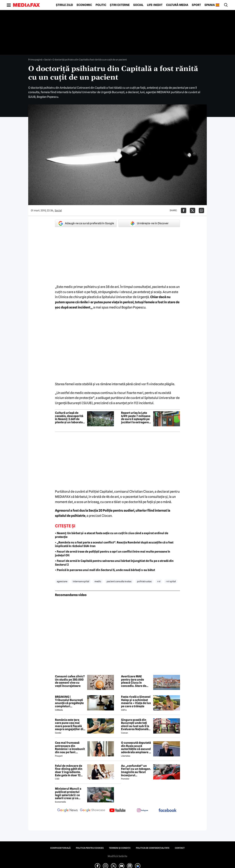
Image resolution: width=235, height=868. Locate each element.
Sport (196, 5)
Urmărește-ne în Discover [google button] (149, 223)
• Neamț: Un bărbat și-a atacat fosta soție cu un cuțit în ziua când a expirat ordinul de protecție (112, 535)
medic (98, 581)
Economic (84, 5)
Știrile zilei (64, 5)
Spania (210, 5)
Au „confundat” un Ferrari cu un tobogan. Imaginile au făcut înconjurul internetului (136, 771)
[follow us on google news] (67, 811)
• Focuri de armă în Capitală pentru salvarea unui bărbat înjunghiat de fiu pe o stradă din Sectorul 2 (114, 563)
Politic (101, 5)
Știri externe (120, 5)
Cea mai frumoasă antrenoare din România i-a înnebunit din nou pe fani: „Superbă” (70, 747)
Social (138, 5)
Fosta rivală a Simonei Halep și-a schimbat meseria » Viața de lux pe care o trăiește (136, 702)
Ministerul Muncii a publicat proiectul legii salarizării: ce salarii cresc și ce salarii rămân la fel (68, 793)
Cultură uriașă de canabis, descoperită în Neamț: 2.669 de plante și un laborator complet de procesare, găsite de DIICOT (70, 418)
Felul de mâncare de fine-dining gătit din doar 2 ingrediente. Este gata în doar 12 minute (69, 771)
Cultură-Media (177, 5)
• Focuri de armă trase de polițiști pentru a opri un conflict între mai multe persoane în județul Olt (113, 553)
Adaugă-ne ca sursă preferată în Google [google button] (86, 223)
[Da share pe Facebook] (184, 210)
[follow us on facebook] (167, 811)
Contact (180, 848)
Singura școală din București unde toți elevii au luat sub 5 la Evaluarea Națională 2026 (135, 725)
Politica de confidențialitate (153, 848)
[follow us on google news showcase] (92, 811)
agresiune (62, 581)
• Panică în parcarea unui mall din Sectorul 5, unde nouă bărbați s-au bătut (105, 570)
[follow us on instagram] (142, 811)
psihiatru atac (144, 581)
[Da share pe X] (192, 210)
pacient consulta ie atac (119, 581)
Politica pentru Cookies (90, 848)
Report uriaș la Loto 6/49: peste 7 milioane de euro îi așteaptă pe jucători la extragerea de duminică (136, 418)
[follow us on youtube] (117, 811)
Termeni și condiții (120, 848)
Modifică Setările (117, 856)
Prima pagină (35, 60)
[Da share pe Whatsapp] (201, 210)
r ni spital (171, 581)
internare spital (81, 581)
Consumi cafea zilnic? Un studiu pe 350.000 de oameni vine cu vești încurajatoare (70, 681)
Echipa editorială (60, 848)
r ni (159, 581)
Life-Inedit (155, 5)
